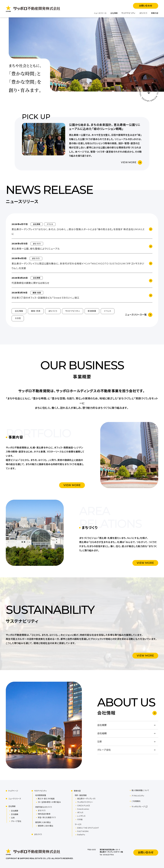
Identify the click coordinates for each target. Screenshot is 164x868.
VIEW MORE (129, 162)
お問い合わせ (146, 6)
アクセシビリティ (138, 796)
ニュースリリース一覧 (136, 315)
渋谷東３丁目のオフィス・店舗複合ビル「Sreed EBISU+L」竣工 (45, 298)
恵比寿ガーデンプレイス (86, 799)
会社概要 (15, 811)
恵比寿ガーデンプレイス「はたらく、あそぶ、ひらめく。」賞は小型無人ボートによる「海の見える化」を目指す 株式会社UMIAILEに (78, 232)
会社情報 (114, 13)
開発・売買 (36, 311)
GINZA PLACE (84, 806)
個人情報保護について (140, 790)
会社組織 (15, 814)
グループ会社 (16, 821)
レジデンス (81, 816)
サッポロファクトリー (85, 802)
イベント (108, 311)
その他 (18, 318)
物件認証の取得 (44, 814)
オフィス (80, 813)
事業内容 (155, 13)
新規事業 (92, 311)
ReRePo (81, 835)
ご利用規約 (136, 801)
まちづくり (143, 13)
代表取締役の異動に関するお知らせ (30, 283)
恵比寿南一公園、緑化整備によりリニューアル (36, 249)
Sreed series (83, 809)
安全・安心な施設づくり (47, 817)
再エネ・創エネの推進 (46, 799)
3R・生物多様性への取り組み (49, 802)
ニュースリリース (100, 13)
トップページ (13, 791)
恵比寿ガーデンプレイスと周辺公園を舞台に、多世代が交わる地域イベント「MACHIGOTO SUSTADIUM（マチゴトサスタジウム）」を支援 (78, 266)
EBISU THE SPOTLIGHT (88, 828)
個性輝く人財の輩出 (46, 826)
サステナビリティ (128, 13)
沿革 (13, 818)
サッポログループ (138, 807)
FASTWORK (83, 831)
